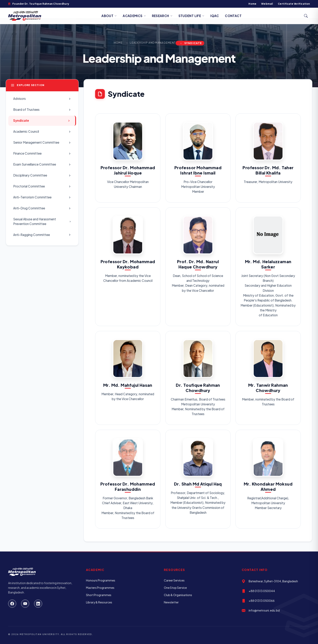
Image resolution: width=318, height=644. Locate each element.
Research (162, 16)
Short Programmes (99, 595)
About (109, 16)
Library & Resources (99, 602)
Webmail (267, 4)
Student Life (191, 16)
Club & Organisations (178, 595)
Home (252, 4)
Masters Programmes (100, 588)
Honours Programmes (101, 580)
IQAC (215, 16)
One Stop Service (175, 588)
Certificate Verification (294, 4)
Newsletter (171, 602)
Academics (134, 16)
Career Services (174, 580)
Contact (233, 16)
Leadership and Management (153, 43)
